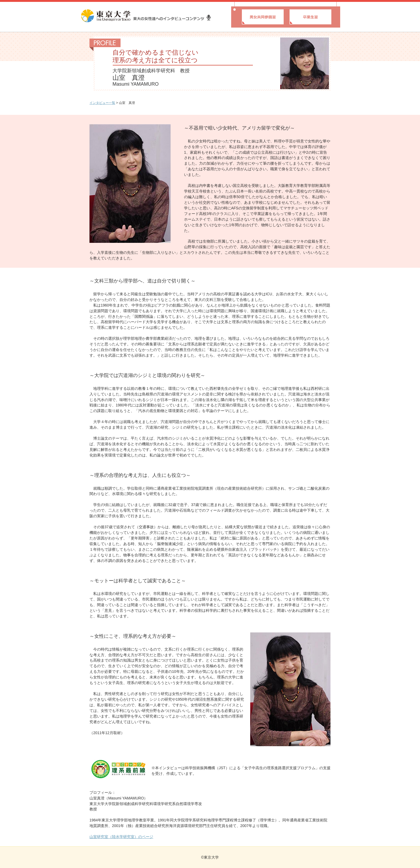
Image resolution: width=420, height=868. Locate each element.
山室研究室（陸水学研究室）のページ (121, 837)
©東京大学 (210, 857)
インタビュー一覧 (102, 103)
